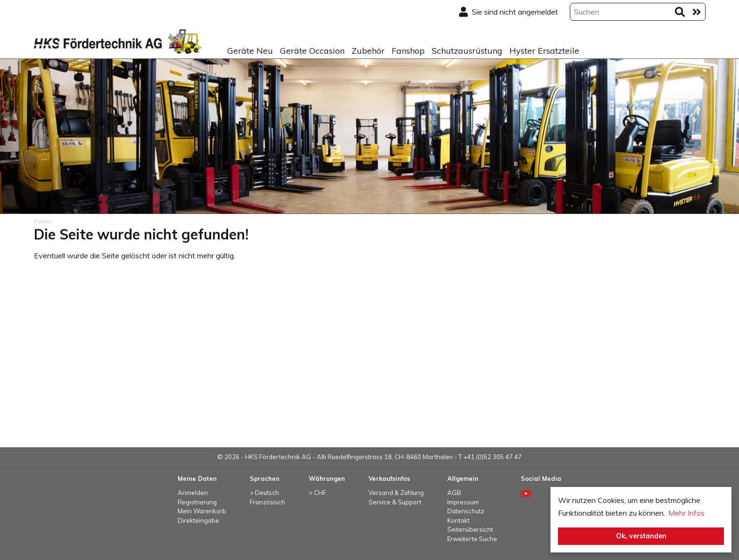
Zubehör (368, 51)
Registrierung (197, 502)
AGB (454, 493)
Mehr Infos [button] (686, 513)
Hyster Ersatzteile (544, 51)
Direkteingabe (198, 520)
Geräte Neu (250, 51)
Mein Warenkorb (202, 511)
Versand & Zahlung (396, 493)
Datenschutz (466, 511)
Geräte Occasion (312, 51)
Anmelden (193, 493)
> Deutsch (264, 493)
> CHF (317, 493)
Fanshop (408, 51)
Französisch (267, 502)
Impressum (463, 502)
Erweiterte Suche (472, 539)
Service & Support (395, 502)
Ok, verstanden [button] (641, 536)
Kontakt (458, 520)
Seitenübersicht (470, 529)
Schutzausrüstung (467, 51)
